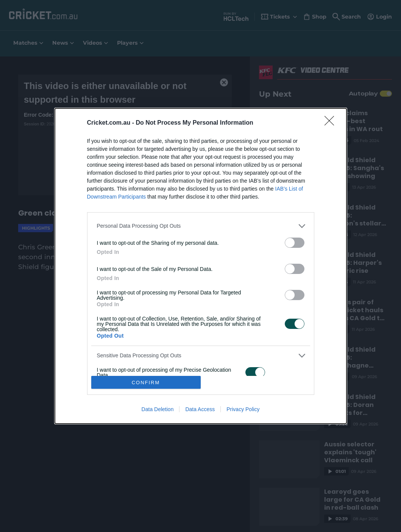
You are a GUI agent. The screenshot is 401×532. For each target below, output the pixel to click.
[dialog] (201, 266)
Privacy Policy (243, 409)
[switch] (295, 243)
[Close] (332, 123)
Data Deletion (158, 409)
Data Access (200, 409)
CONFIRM (146, 383)
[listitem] (201, 226)
